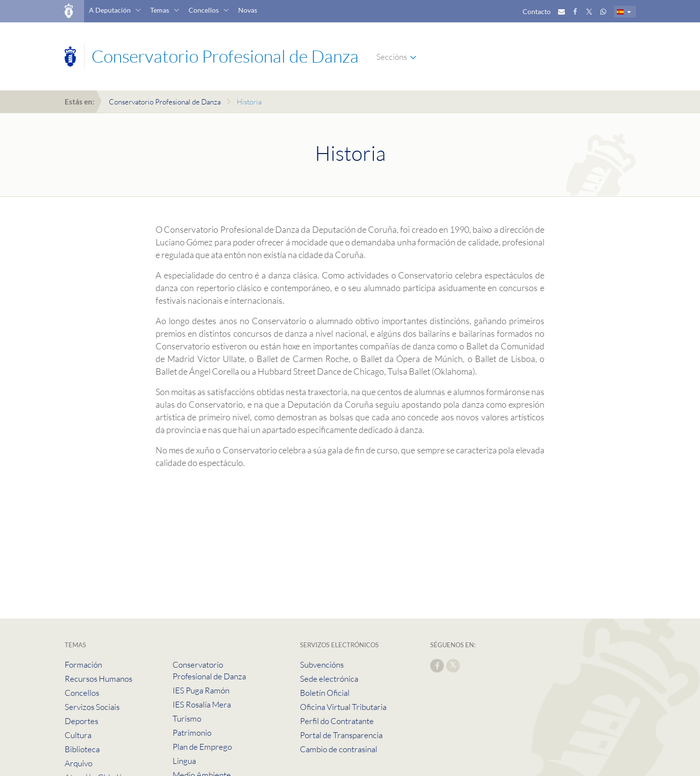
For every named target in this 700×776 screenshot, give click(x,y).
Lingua (184, 761)
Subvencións (322, 664)
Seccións (392, 57)
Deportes (81, 721)
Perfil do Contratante (337, 721)
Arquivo (79, 763)
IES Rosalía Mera (202, 704)
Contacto (537, 11)
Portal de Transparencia (341, 735)
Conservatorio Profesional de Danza (165, 102)
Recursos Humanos (98, 679)
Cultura (78, 735)
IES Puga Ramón (201, 690)
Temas (160, 10)
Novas (248, 10)
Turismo (187, 718)
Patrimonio (192, 733)
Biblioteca (82, 749)
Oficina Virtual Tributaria (343, 707)
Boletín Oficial (325, 693)
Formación (83, 664)
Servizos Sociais (92, 707)
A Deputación (110, 10)
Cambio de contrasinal (339, 749)
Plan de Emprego (202, 747)
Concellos (204, 10)
